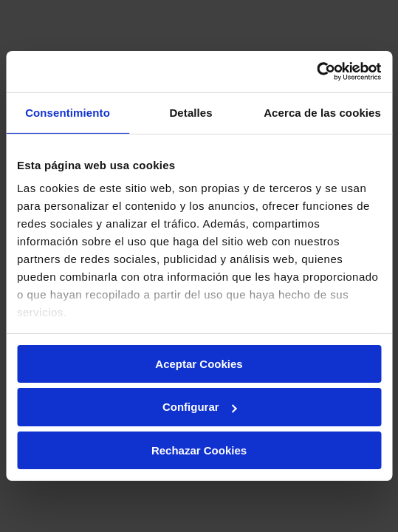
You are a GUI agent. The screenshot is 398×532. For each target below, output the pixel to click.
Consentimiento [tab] (68, 112)
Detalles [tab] (191, 112)
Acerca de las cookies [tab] (322, 112)
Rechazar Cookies (199, 450)
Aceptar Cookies (199, 363)
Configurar (200, 407)
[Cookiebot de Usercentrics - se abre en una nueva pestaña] (316, 72)
